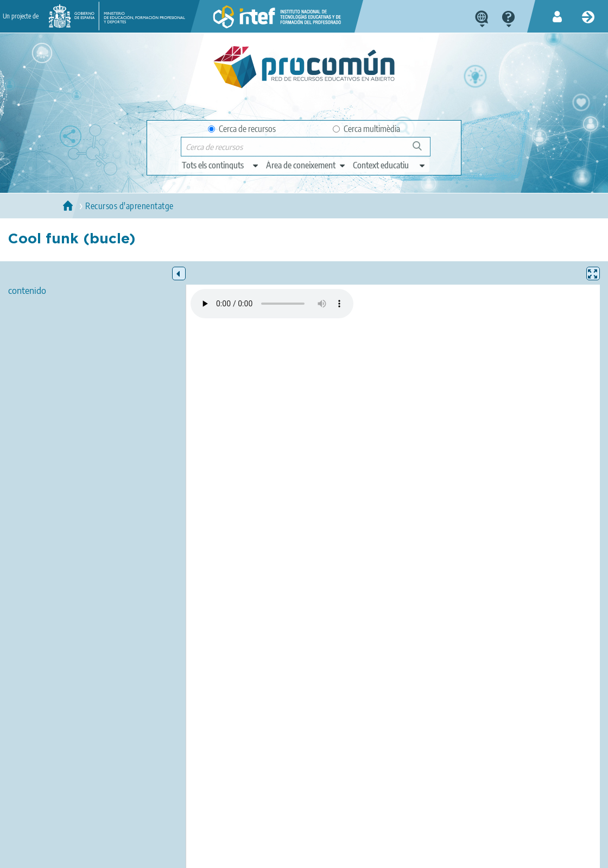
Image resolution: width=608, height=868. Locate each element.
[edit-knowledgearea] (306, 165)
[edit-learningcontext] (389, 165)
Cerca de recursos (242, 129)
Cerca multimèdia (366, 129)
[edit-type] (221, 165)
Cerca (422, 150)
